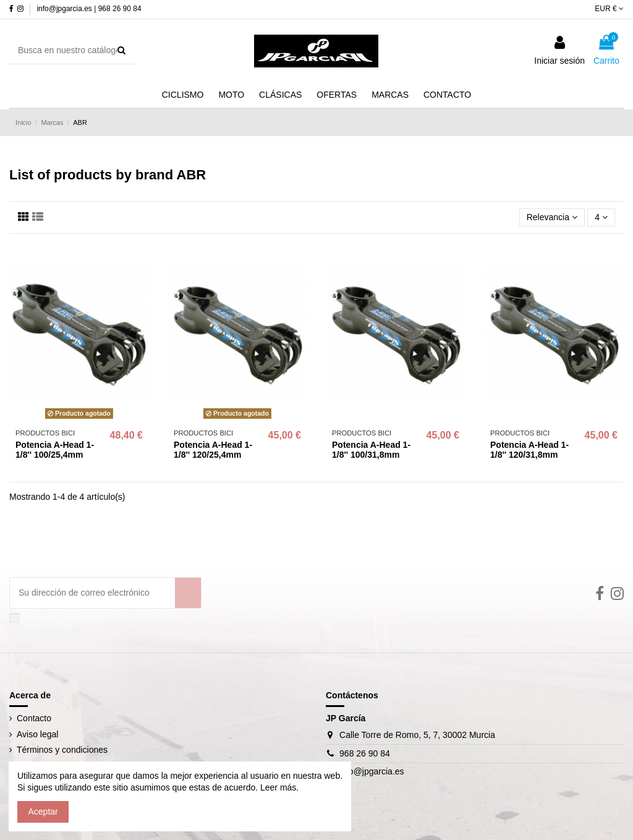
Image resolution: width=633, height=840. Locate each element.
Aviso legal (37, 734)
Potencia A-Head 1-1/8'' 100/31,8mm (371, 450)
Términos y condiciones (62, 750)
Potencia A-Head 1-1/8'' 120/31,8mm (529, 450)
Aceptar (43, 812)
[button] (390, 95)
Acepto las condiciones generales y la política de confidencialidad (98, 621)
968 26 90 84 (365, 753)
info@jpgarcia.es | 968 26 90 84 (89, 9)
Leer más (277, 787)
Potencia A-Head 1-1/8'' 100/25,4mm (55, 450)
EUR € (609, 9)
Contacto (34, 718)
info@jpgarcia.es (372, 771)
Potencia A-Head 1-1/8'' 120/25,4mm (213, 450)
